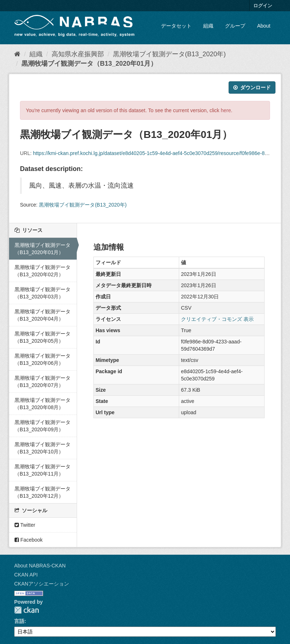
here (226, 110)
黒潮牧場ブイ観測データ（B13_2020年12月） (43, 492)
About (264, 26)
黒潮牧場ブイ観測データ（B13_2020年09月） (43, 426)
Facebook (29, 540)
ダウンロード (252, 87)
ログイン (263, 6)
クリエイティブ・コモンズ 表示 (217, 319)
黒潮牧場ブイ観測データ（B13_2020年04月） (43, 315)
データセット (176, 26)
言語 (19, 621)
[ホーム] (17, 54)
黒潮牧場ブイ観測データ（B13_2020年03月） (43, 293)
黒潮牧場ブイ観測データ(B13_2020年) (169, 54)
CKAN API (26, 575)
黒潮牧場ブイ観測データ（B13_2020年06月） (43, 359)
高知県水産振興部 (78, 54)
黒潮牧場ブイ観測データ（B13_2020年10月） (43, 448)
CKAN (27, 610)
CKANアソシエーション (42, 584)
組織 (208, 26)
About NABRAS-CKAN (40, 566)
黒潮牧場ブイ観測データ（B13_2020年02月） (43, 271)
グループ (235, 26)
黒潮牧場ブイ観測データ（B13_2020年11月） (43, 470)
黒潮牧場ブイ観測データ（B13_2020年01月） (89, 64)
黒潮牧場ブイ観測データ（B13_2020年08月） (43, 404)
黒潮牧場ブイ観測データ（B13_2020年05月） (43, 337)
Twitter (25, 525)
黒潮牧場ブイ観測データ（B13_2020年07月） (43, 382)
